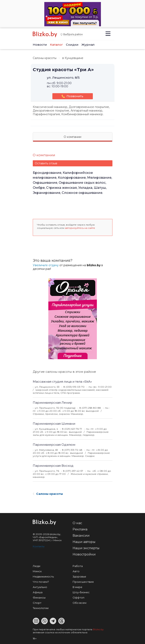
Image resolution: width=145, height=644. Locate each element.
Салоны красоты (45, 58)
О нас (77, 523)
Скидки (72, 45)
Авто (76, 571)
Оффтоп (78, 598)
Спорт (37, 603)
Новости (40, 45)
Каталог (56, 45)
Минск (37, 571)
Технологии (41, 608)
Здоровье (79, 576)
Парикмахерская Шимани (54, 424)
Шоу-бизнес (81, 592)
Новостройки (84, 554)
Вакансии (81, 536)
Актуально (40, 587)
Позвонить (72, 96)
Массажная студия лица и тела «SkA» (62, 382)
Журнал (88, 45)
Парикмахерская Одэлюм (54, 445)
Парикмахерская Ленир (52, 403)
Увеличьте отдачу (46, 265)
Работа (78, 566)
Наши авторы (84, 542)
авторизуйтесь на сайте (80, 228)
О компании (72, 137)
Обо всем (79, 603)
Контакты (39, 546)
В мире (77, 587)
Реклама (80, 529)
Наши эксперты (86, 548)
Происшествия (83, 582)
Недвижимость (43, 576)
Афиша (38, 592)
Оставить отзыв (46, 163)
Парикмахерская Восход (53, 466)
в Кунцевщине (73, 58)
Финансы (39, 598)
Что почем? (41, 582)
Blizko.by (98, 629)
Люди (37, 566)
